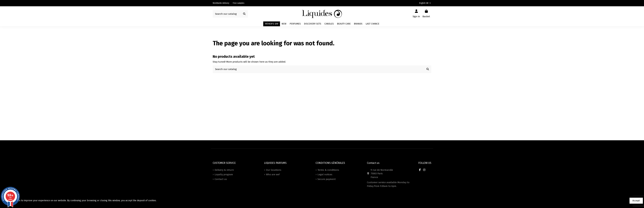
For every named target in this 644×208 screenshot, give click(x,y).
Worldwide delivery (221, 3)
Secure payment (327, 179)
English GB (425, 3)
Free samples (239, 3)
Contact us (221, 179)
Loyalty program (224, 174)
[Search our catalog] (244, 14)
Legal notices (325, 174)
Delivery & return (224, 170)
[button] (358, 24)
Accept (636, 201)
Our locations (274, 170)
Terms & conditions (328, 170)
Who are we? (273, 174)
